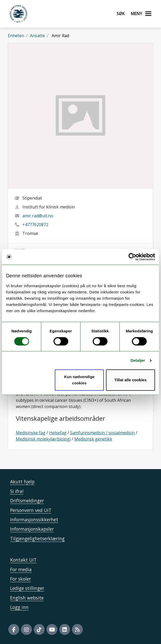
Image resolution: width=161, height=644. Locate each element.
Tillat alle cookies (130, 380)
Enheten (16, 36)
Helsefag (58, 433)
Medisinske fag (31, 433)
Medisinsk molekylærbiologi (43, 439)
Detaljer (138, 360)
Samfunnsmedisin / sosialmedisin (102, 433)
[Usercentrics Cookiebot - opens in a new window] (132, 257)
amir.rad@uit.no (38, 216)
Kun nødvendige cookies (79, 380)
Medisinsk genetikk (93, 439)
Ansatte (37, 36)
